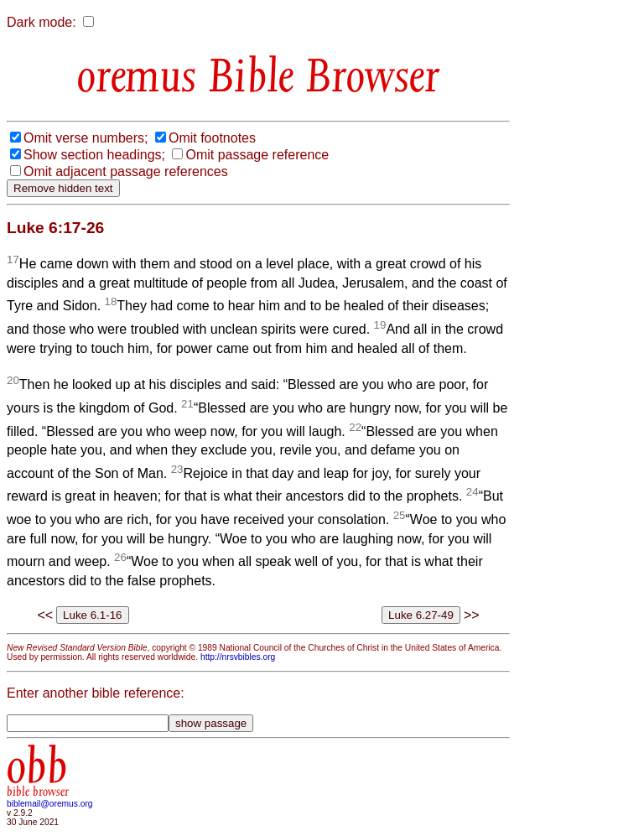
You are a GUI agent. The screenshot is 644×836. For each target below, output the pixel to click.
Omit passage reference (257, 155)
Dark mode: (42, 22)
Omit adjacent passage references (126, 171)
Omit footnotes (212, 138)
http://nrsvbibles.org (238, 657)
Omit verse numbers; (86, 138)
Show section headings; (94, 155)
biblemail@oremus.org (50, 804)
